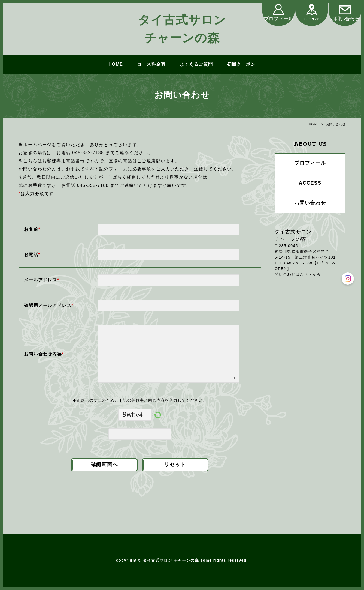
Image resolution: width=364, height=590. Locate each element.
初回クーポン (241, 64)
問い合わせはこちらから (298, 274)
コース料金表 (151, 64)
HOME (116, 64)
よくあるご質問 (196, 64)
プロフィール (278, 19)
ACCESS (312, 19)
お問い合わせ (345, 19)
